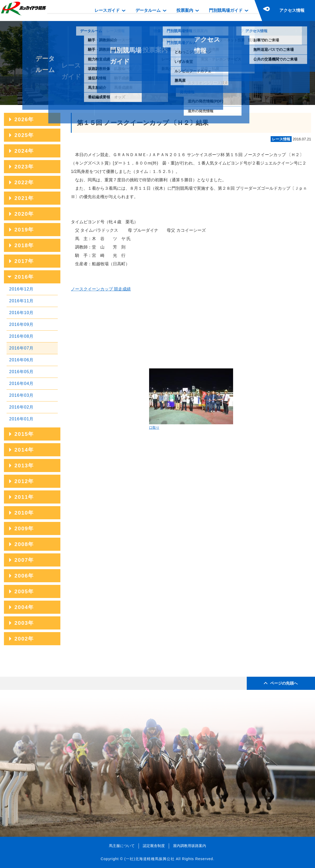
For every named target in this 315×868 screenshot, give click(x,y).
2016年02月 (21, 407)
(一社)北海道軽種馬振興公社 (149, 859)
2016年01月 (21, 419)
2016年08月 (21, 336)
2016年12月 (21, 289)
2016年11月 (21, 301)
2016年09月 (21, 324)
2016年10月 (21, 313)
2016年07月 (21, 348)
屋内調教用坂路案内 (190, 846)
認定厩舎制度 (154, 846)
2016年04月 (21, 383)
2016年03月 (21, 395)
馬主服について (122, 846)
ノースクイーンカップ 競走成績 (101, 289)
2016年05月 (21, 372)
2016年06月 (21, 360)
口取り (191, 399)
